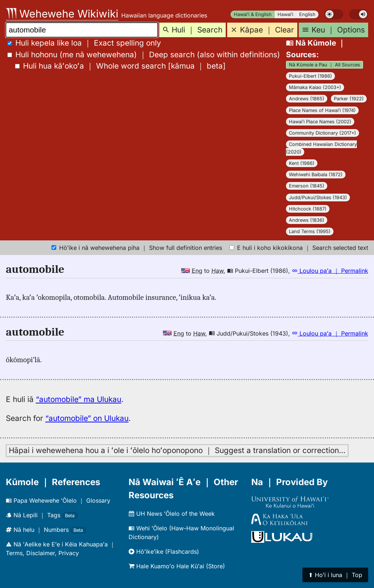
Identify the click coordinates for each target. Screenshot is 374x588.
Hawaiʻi (285, 14)
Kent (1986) (302, 163)
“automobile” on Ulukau (87, 418)
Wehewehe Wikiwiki (62, 14)
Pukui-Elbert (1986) (310, 76)
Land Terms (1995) (310, 231)
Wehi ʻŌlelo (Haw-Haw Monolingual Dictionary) (181, 533)
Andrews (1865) (307, 99)
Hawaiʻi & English (253, 14)
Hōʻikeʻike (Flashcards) (164, 552)
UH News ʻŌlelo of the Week (172, 514)
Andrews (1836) (307, 220)
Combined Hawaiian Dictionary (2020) (321, 148)
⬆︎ (335, 575)
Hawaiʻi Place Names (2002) (320, 122)
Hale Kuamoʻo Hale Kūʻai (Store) (177, 566)
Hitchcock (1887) (308, 209)
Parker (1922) (349, 99)
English (307, 14)
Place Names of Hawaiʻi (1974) (322, 110)
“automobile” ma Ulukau (79, 399)
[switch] (334, 14)
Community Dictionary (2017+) (323, 133)
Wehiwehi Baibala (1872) (316, 175)
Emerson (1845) (307, 186)
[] (120, 66)
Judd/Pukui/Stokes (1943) (318, 198)
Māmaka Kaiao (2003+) (315, 87)
